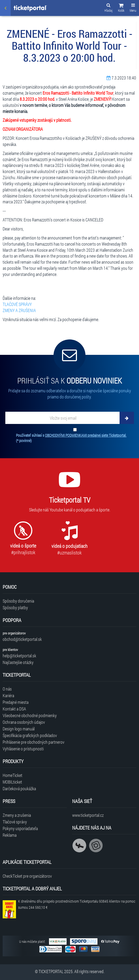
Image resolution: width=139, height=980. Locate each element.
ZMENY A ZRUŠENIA (19, 310)
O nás (7, 689)
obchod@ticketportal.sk (22, 639)
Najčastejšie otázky (18, 662)
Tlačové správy (15, 822)
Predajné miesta (16, 702)
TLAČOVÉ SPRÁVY (17, 304)
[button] (121, 9)
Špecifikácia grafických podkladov (30, 735)
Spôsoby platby (15, 607)
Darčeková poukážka (19, 788)
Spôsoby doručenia (18, 601)
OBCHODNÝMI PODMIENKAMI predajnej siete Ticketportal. (86, 435)
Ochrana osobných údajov (24, 722)
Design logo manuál (19, 729)
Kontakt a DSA (14, 709)
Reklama (10, 835)
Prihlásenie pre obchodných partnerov (34, 742)
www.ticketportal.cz (88, 815)
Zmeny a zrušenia (17, 815)
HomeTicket (13, 775)
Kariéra (8, 695)
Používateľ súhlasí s (71, 438)
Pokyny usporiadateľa (20, 828)
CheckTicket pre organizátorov (27, 876)
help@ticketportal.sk (19, 656)
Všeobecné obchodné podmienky (30, 715)
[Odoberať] (127, 418)
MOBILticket (12, 782)
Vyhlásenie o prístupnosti (23, 749)
